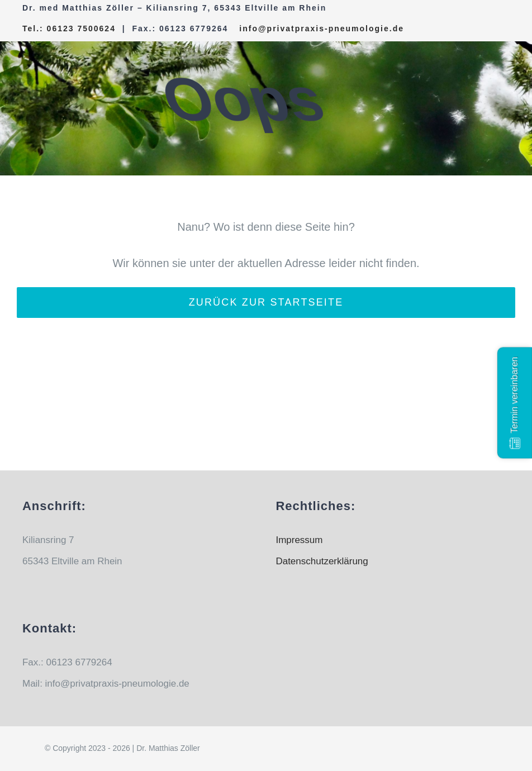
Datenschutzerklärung (322, 561)
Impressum (299, 540)
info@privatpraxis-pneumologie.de (322, 28)
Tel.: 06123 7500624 (69, 28)
